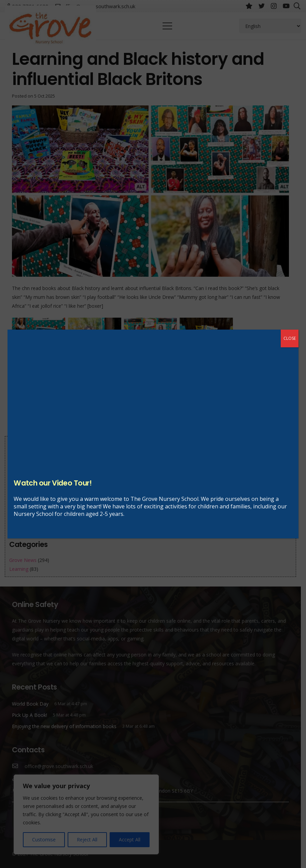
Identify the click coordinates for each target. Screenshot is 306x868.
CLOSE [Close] (290, 338)
